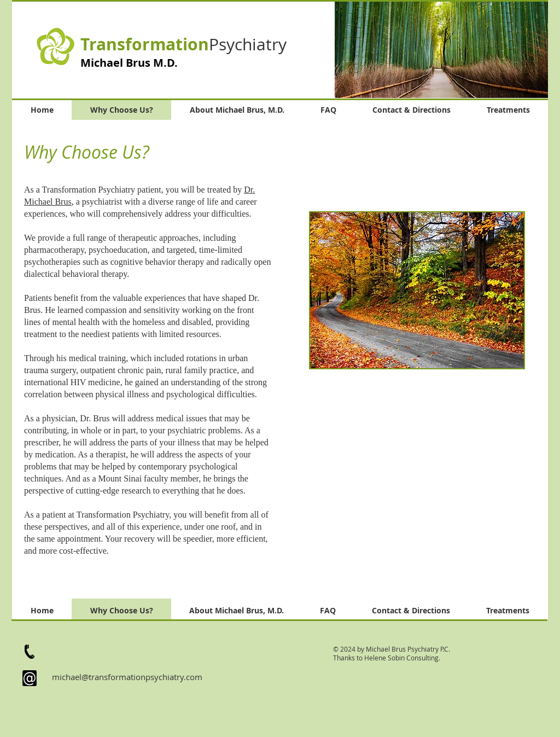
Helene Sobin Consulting (401, 658)
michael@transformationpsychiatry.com (127, 677)
